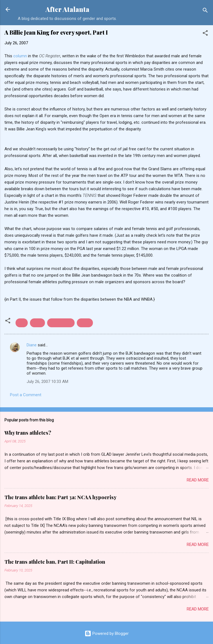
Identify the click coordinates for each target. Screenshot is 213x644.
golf (22, 323)
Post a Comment (26, 395)
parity (37, 323)
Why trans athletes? (28, 433)
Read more (198, 480)
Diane (32, 345)
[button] (205, 34)
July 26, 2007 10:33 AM (47, 382)
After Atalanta (67, 9)
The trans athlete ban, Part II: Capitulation (55, 562)
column (20, 56)
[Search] (205, 11)
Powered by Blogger (107, 633)
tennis (85, 323)
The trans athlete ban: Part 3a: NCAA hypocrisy (60, 497)
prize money (61, 323)
